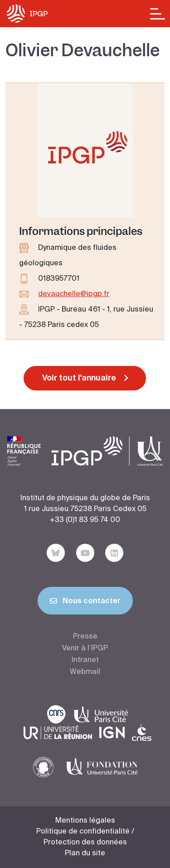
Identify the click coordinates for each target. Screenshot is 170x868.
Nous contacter (85, 603)
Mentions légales (85, 821)
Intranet (85, 660)
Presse (85, 637)
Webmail (85, 672)
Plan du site (85, 853)
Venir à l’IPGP (85, 649)
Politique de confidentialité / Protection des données (85, 837)
